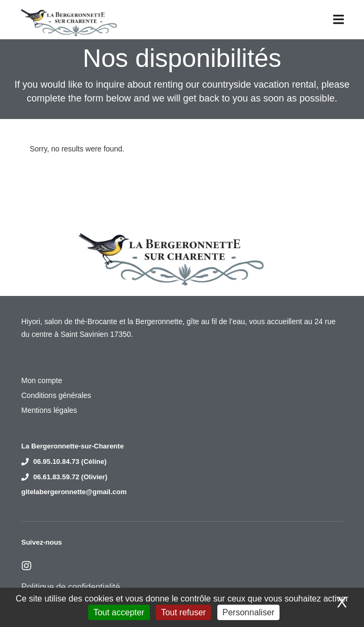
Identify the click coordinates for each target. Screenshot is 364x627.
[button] (338, 20)
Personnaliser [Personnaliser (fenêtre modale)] (249, 612)
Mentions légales (49, 410)
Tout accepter (119, 612)
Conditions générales (56, 395)
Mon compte (42, 380)
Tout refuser (183, 612)
